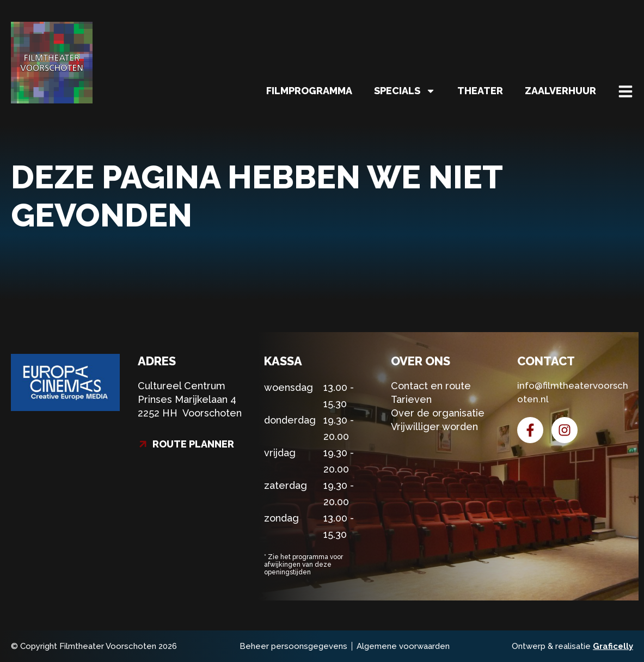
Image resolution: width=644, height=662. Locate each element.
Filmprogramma (309, 91)
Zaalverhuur (560, 91)
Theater (480, 91)
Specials (405, 91)
